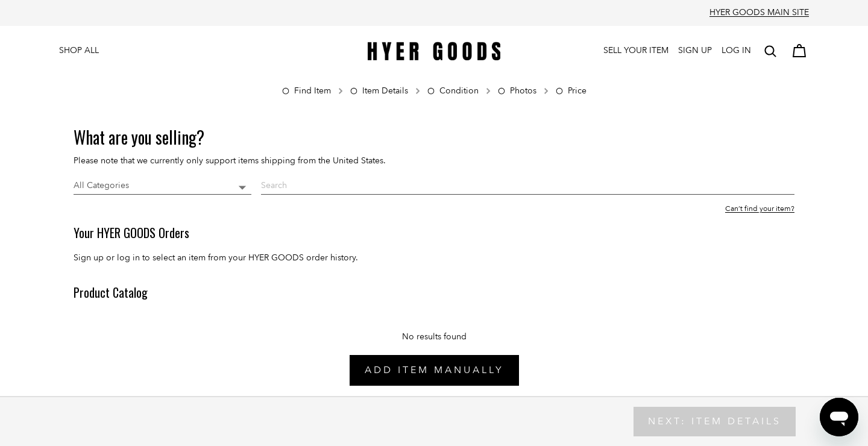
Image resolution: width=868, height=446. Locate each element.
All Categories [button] (101, 185)
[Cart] (799, 51)
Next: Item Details (715, 421)
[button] (770, 51)
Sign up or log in (107, 258)
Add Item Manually (434, 370)
